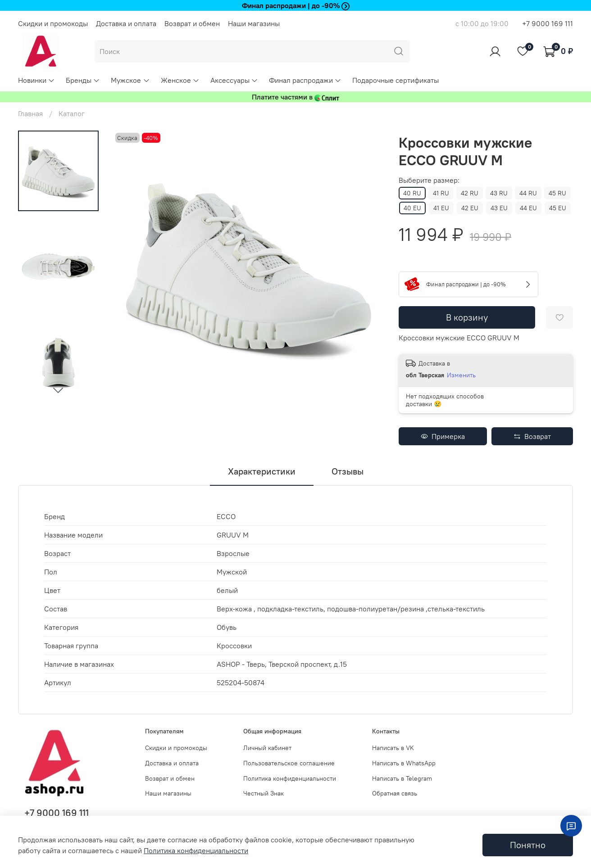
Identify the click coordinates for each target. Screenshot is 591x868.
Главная (30, 113)
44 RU (528, 193)
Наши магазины (254, 23)
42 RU (470, 193)
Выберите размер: (429, 180)
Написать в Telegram (402, 778)
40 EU (412, 208)
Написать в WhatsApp (404, 763)
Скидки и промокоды (53, 23)
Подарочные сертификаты (396, 80)
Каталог (72, 113)
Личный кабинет (267, 748)
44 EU (528, 208)
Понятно (528, 845)
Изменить (461, 375)
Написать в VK (393, 748)
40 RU (412, 193)
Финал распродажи (305, 80)
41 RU (441, 193)
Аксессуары (234, 80)
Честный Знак (264, 793)
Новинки (36, 80)
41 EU (441, 208)
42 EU (470, 208)
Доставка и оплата (126, 23)
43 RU (499, 193)
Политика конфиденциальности (290, 778)
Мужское (130, 80)
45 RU (557, 193)
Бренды (83, 80)
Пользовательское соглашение (289, 763)
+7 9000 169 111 (548, 23)
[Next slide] (58, 390)
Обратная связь (395, 793)
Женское (180, 80)
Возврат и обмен (192, 23)
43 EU (499, 208)
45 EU (558, 208)
